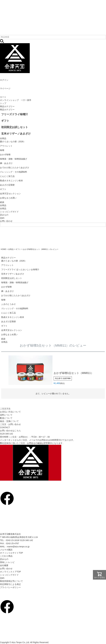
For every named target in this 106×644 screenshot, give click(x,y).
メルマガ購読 (6, 550)
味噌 (3, 300)
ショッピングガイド (9, 212)
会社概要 (4, 565)
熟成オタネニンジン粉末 (13, 317)
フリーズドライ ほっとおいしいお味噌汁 (20, 269)
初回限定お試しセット (12, 278)
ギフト (18, 249)
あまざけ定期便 (8, 321)
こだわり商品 (6, 556)
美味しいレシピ (7, 562)
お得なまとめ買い (10, 334)
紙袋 (3, 339)
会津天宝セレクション (12, 330)
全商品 (3, 208)
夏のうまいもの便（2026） (14, 261)
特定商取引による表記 (10, 584)
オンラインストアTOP (10, 572)
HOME (3, 249)
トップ (3, 103)
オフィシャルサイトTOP (12, 553)
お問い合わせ (6, 221)
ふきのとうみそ (8, 304)
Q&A (2, 218)
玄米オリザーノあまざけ (13, 274)
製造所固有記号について (11, 581)
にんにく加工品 (8, 313)
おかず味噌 (6, 287)
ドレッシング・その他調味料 (15, 308)
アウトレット (7, 265)
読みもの (4, 215)
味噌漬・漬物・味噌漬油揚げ (15, 282)
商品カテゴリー (7, 106)
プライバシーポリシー (10, 587)
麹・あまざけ (7, 291)
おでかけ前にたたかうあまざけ (16, 295)
